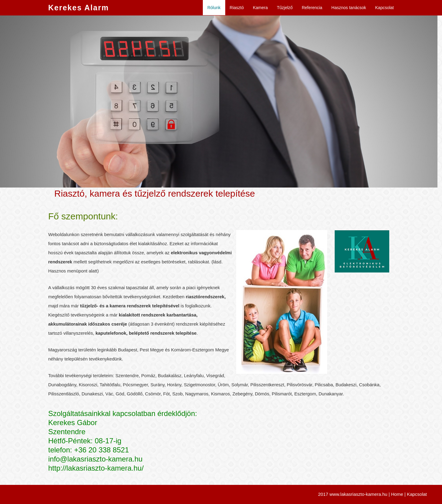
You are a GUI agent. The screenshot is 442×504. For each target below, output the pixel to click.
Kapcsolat (385, 8)
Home (397, 494)
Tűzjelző (285, 8)
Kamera (260, 8)
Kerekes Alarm (79, 8)
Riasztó (237, 8)
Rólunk (214, 8)
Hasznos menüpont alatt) (74, 271)
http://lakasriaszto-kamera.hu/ (96, 468)
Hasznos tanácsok (349, 8)
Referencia (312, 8)
